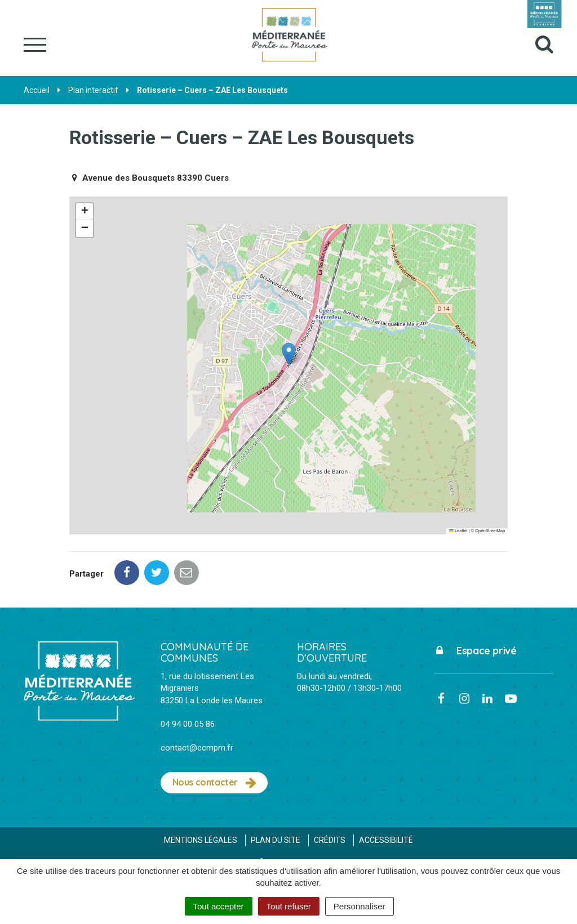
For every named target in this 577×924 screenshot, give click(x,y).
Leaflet (458, 531)
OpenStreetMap (490, 531)
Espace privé (475, 651)
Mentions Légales (201, 840)
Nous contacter (214, 783)
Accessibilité (386, 840)
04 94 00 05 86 (188, 724)
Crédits (330, 840)
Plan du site (276, 840)
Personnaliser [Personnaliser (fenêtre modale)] (359, 906)
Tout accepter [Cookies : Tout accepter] (219, 906)
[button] (289, 354)
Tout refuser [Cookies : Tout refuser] (289, 906)
